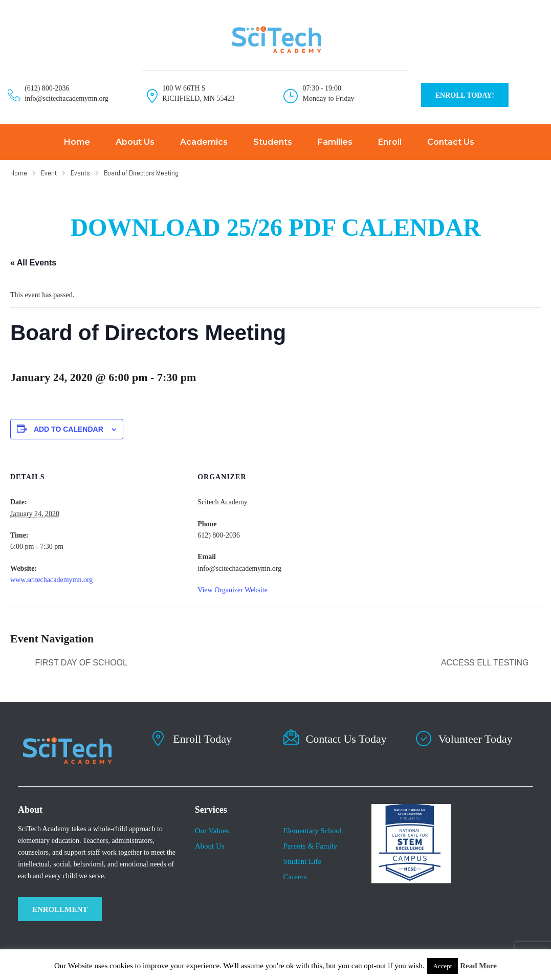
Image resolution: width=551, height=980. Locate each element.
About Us (135, 142)
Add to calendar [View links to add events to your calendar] (69, 429)
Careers (295, 877)
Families (335, 142)
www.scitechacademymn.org (51, 580)
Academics (204, 142)
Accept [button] (443, 966)
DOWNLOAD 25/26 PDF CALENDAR (275, 227)
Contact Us (451, 142)
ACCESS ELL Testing (486, 663)
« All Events (33, 263)
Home (77, 142)
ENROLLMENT (60, 909)
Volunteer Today (476, 739)
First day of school (80, 663)
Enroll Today (202, 739)
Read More (478, 966)
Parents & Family (310, 846)
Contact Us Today (346, 739)
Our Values (212, 831)
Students (273, 142)
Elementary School (312, 831)
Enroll (390, 142)
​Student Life (302, 861)
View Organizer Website (233, 590)
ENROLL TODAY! (465, 95)
